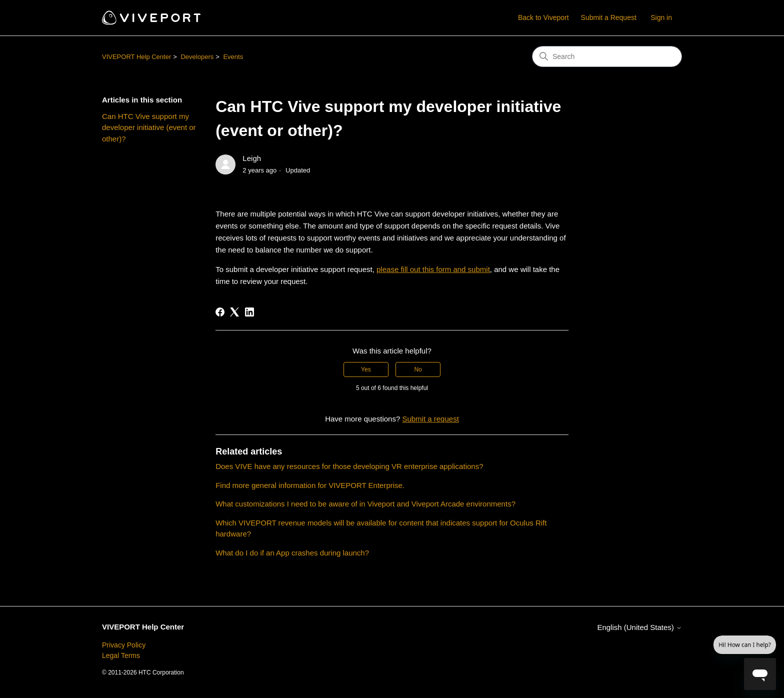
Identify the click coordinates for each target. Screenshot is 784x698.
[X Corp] (234, 312)
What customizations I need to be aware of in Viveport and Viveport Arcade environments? (365, 504)
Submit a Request (609, 17)
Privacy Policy (124, 645)
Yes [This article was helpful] (366, 369)
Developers (197, 57)
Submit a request (430, 419)
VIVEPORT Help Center (136, 57)
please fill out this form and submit (433, 269)
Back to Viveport (543, 17)
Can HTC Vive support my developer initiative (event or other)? (149, 127)
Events (233, 57)
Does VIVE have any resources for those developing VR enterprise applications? (349, 466)
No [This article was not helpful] (418, 369)
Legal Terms (121, 655)
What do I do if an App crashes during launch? (292, 553)
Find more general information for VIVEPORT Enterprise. (310, 485)
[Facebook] (220, 312)
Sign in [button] (661, 17)
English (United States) (639, 627)
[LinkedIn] (249, 312)
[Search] (607, 56)
